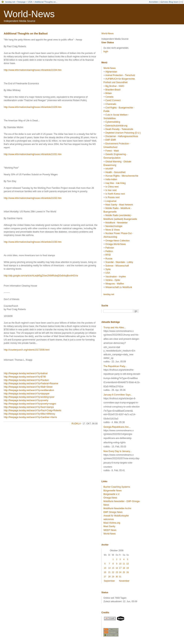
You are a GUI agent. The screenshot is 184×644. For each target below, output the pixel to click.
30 (117, 577)
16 (117, 568)
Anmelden (154, 2)
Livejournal (111, 201)
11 (124, 564)
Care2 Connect (113, 100)
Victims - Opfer (113, 280)
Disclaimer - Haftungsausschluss (122, 136)
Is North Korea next (115, 194)
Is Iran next (111, 190)
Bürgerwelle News (113, 491)
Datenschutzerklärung (116, 126)
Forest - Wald (112, 151)
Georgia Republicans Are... (117, 427)
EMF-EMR (111, 140)
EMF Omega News (113, 512)
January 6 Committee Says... (118, 395)
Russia (109, 259)
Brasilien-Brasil (113, 90)
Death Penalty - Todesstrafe (119, 129)
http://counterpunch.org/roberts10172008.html (27, 350)
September (109, 581)
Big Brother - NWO (115, 86)
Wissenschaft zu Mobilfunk (119, 287)
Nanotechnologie (114, 226)
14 (109, 568)
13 (105, 568)
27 (105, 577)
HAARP (109, 169)
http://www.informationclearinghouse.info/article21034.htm (33, 70)
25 (124, 572)
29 (113, 577)
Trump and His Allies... (115, 328)
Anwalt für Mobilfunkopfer (116, 516)
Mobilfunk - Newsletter (117, 223)
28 (109, 577)
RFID (108, 255)
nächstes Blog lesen (169, 2)
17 (120, 568)
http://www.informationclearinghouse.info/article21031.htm (33, 154)
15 (113, 568)
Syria (108, 269)
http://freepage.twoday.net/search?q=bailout (26, 373)
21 (109, 572)
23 (117, 572)
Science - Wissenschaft (117, 266)
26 (127, 572)
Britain (109, 93)
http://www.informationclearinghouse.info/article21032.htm (33, 198)
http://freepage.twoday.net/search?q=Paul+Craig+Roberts (32, 410)
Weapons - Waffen (115, 284)
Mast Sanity (109, 526)
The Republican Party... (115, 366)
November (124, 581)
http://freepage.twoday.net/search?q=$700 (25, 377)
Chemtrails (111, 104)
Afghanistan (111, 72)
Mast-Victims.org (112, 523)
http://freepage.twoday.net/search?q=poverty (26, 400)
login (106, 51)
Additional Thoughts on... (46, 2)
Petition (109, 251)
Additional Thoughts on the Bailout (26, 34)
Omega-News (110, 498)
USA (30, 2)
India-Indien (111, 179)
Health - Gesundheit (115, 172)
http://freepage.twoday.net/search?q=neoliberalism (29, 390)
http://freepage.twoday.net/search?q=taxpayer (27, 394)
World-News (29, 14)
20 (105, 572)
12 (127, 564)
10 (120, 564)
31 (120, 577)
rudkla (76, 424)
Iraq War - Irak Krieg (115, 183)
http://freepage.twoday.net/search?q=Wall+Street (28, 387)
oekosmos (109, 519)
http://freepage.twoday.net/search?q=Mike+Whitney (29, 414)
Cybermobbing (113, 122)
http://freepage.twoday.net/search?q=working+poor (29, 397)
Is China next (112, 187)
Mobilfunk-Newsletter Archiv (117, 508)
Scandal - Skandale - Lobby (119, 262)
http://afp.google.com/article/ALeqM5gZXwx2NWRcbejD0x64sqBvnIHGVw (41, 276)
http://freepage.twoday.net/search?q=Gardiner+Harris (30, 417)
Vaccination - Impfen (116, 277)
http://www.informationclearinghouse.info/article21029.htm (33, 107)
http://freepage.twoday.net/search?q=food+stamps (29, 407)
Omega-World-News (115, 244)
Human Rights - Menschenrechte (122, 176)
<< (181, 2)
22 (113, 572)
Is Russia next (112, 197)
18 (124, 568)
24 (120, 572)
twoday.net (10, 2)
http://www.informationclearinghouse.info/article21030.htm (33, 242)
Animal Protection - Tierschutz (120, 75)
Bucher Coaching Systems (117, 487)
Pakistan (110, 248)
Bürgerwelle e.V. (112, 494)
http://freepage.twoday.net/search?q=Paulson (26, 380)
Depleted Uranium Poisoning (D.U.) (123, 133)
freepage (21, 2)
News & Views (112, 230)
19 (127, 568)
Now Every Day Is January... (118, 451)
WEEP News (110, 530)
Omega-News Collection (117, 241)
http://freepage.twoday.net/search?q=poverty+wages (30, 404)
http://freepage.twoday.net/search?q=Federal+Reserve (31, 384)
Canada (109, 97)
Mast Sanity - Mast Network (119, 205)
